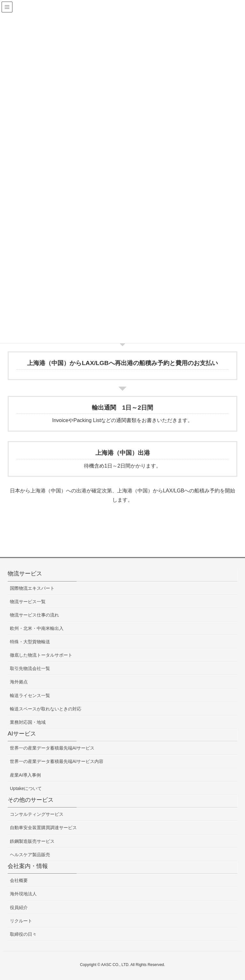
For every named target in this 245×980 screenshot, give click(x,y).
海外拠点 (19, 682)
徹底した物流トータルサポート (41, 655)
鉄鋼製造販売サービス (32, 841)
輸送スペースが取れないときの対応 (46, 709)
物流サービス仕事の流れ (34, 615)
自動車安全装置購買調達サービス (43, 828)
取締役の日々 (23, 934)
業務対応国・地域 (28, 722)
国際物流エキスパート (32, 588)
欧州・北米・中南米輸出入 (37, 628)
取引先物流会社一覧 (30, 668)
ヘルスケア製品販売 (30, 855)
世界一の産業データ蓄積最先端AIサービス (52, 748)
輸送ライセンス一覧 (30, 695)
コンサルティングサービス (37, 814)
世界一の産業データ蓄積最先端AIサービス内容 (57, 761)
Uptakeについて (26, 788)
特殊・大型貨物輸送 (30, 642)
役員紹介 (19, 907)
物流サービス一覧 (28, 602)
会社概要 (19, 880)
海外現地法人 (23, 894)
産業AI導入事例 (25, 775)
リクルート (21, 921)
